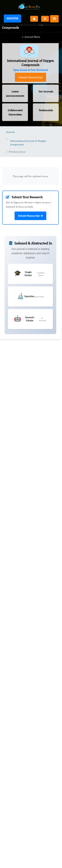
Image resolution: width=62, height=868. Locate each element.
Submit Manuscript (31, 77)
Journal (10, 132)
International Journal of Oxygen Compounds (28, 143)
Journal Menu (31, 37)
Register (12, 18)
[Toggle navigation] (54, 19)
